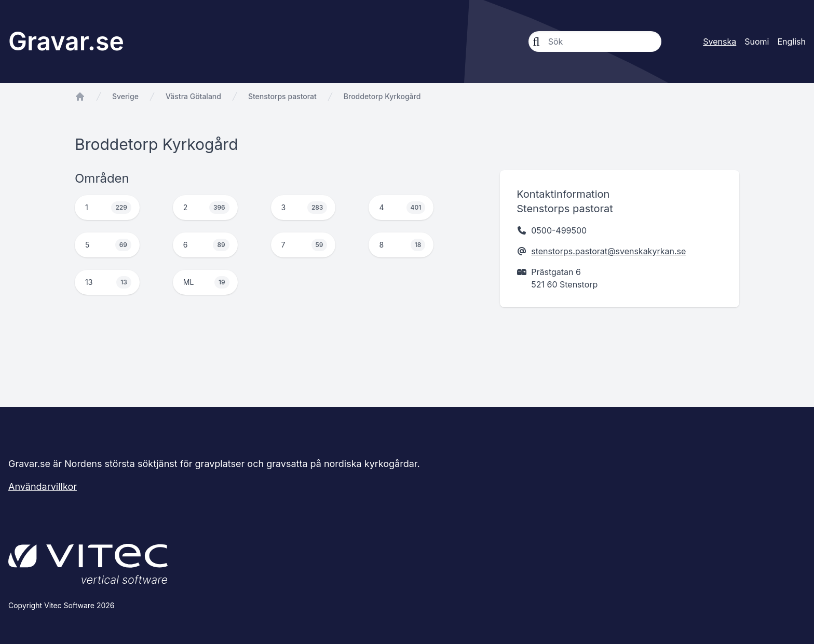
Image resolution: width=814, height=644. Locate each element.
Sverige (125, 96)
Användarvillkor (43, 487)
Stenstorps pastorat (282, 96)
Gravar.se (66, 41)
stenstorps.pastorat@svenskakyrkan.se (608, 251)
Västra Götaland (193, 96)
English (791, 42)
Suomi (757, 42)
